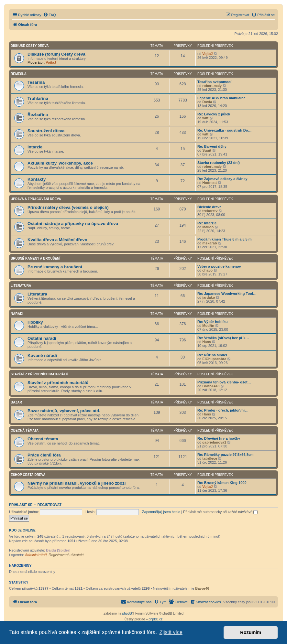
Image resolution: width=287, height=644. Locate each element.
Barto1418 (211, 386)
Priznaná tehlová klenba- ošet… (224, 382)
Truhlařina (38, 98)
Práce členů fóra (44, 455)
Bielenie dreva (210, 207)
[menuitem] (50, 15)
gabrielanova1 (214, 442)
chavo (207, 270)
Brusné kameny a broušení (35, 258)
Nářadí (17, 314)
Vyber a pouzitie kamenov (219, 266)
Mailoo (208, 227)
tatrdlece (210, 458)
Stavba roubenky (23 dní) (219, 163)
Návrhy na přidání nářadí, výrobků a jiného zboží (77, 483)
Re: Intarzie (207, 223)
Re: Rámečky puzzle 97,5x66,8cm (226, 455)
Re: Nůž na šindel (212, 355)
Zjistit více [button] (171, 632)
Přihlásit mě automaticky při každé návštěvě (220, 512)
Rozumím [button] (251, 632)
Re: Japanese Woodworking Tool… (227, 294)
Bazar (16, 402)
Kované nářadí (42, 355)
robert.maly (212, 86)
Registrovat (50, 505)
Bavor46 (202, 588)
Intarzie (35, 147)
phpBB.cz (155, 619)
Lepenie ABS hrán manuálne (221, 98)
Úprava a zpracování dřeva (36, 199)
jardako (209, 297)
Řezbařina (38, 115)
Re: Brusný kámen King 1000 (222, 483)
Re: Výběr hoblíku (213, 322)
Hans (207, 342)
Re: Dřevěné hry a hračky (219, 438)
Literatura (21, 286)
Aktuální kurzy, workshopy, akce (60, 163)
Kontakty (37, 179)
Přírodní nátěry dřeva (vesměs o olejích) (68, 207)
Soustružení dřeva (46, 131)
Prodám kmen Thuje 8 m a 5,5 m (225, 239)
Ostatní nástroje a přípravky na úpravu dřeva (73, 224)
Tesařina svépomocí (214, 82)
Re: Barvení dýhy (212, 146)
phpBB (127, 613)
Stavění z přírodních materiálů (39, 374)
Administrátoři (36, 555)
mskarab (210, 243)
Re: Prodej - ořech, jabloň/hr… (223, 410)
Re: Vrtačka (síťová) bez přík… (223, 338)
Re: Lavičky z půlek (214, 114)
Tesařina (36, 82)
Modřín (208, 326)
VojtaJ (51, 62)
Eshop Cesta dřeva (28, 475)
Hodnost (210, 183)
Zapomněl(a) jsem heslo (161, 512)
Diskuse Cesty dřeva (30, 46)
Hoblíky (35, 322)
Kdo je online (22, 530)
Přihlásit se (21, 505)
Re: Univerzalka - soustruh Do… (224, 130)
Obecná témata (25, 430)
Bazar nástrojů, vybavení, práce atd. (64, 411)
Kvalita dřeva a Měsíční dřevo (57, 240)
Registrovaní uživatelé (66, 555)
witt (205, 118)
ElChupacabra (214, 359)
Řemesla (19, 74)
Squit (207, 150)
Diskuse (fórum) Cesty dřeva (56, 54)
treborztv (210, 211)
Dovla (207, 102)
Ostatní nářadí (42, 338)
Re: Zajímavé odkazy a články (222, 179)
